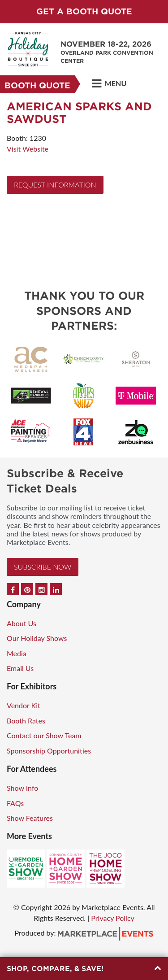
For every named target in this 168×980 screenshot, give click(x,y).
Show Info (22, 788)
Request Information (55, 185)
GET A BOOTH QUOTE (84, 11)
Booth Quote (37, 85)
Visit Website (28, 149)
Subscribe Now (43, 567)
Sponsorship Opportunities (49, 751)
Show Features (30, 818)
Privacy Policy (113, 918)
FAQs (15, 803)
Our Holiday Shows (37, 638)
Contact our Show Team (44, 735)
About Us (22, 623)
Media (17, 653)
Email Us (20, 668)
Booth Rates (26, 721)
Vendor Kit (24, 705)
